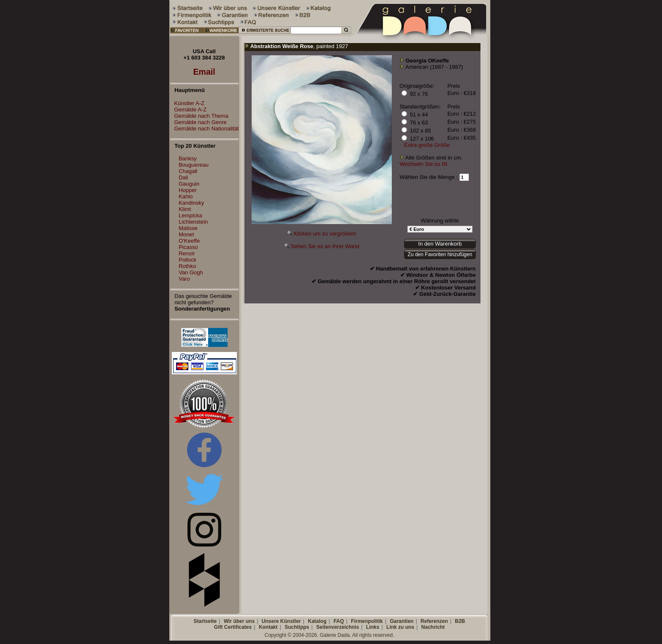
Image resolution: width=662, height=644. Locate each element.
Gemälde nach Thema (199, 116)
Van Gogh (191, 272)
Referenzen (434, 621)
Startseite (205, 621)
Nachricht (433, 627)
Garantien (402, 621)
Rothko (187, 266)
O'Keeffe (189, 241)
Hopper (188, 190)
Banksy (188, 158)
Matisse (188, 228)
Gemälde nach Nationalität (205, 129)
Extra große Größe (427, 145)
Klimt (185, 209)
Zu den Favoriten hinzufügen (440, 254)
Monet (186, 234)
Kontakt (268, 627)
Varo (184, 279)
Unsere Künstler (281, 621)
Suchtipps (297, 627)
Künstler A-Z (187, 103)
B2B (460, 621)
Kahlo (186, 196)
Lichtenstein (193, 222)
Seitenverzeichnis (338, 627)
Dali (183, 177)
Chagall (188, 171)
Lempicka (190, 215)
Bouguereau (194, 165)
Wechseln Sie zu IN (423, 164)
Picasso (188, 247)
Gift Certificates (233, 627)
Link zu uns (400, 627)
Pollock (187, 260)
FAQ (339, 621)
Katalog (317, 621)
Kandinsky (191, 203)
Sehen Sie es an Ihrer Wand (325, 246)
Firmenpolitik (367, 621)
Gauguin (189, 184)
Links (373, 627)
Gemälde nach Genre (198, 122)
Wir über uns (239, 621)
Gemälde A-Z (189, 110)
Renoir (187, 253)
